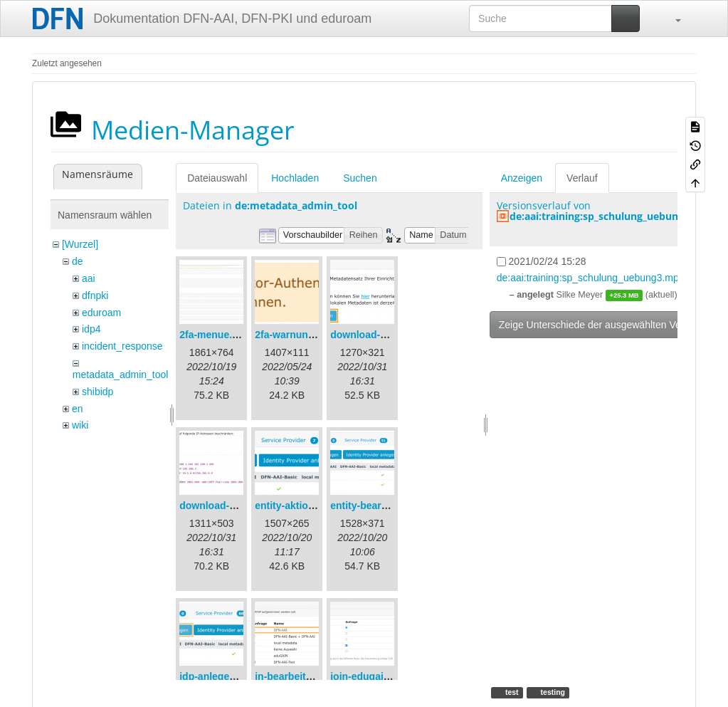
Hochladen (295, 178)
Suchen (360, 178)
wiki (80, 425)
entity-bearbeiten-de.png (388, 506)
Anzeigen (522, 178)
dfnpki (95, 295)
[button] (671, 19)
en (78, 409)
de (78, 261)
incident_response (122, 346)
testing (552, 692)
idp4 (91, 329)
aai (89, 278)
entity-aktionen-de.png (308, 506)
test (511, 692)
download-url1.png (375, 335)
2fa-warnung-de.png (302, 335)
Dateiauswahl (217, 178)
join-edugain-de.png (378, 676)
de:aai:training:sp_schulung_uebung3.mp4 (612, 216)
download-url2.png (224, 506)
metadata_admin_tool (121, 375)
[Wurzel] (80, 244)
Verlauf (582, 178)
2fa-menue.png (215, 335)
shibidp (97, 392)
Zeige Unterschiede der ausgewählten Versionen (606, 325)
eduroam (101, 313)
